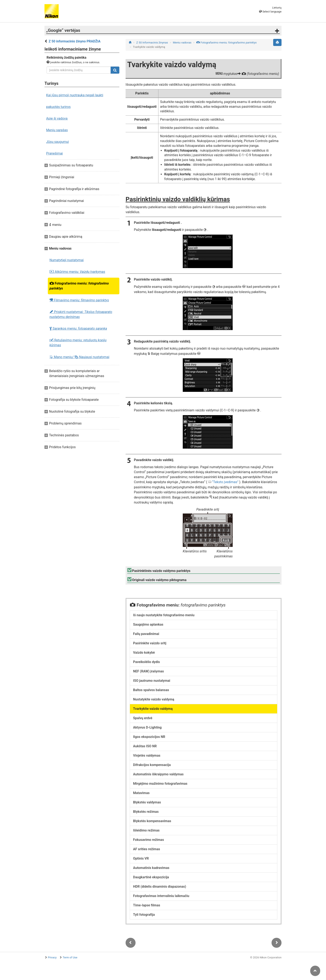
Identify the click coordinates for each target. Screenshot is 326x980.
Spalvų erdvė (143, 718)
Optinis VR (141, 858)
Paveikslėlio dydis (146, 662)
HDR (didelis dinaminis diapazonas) (160, 887)
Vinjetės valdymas (147, 755)
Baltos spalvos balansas (151, 690)
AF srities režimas (147, 849)
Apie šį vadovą (57, 118)
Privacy (52, 957)
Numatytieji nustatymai (67, 260)
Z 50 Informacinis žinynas (152, 43)
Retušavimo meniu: (78, 343)
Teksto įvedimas (225, 482)
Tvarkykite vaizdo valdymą (153, 709)
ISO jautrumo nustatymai (152, 681)
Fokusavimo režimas (148, 840)
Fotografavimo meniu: (79, 286)
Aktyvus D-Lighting (147, 727)
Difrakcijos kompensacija (152, 765)
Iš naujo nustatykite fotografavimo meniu (164, 615)
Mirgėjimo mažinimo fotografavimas (160, 784)
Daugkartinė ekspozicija (151, 877)
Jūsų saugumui (57, 142)
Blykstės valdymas (147, 802)
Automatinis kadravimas (151, 868)
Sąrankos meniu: (78, 329)
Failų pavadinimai (146, 634)
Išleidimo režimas (146, 830)
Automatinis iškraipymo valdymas (158, 774)
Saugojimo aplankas (148, 624)
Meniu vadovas (182, 43)
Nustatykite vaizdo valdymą (154, 699)
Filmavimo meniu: (79, 300)
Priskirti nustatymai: (81, 314)
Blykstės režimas (146, 812)
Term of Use (70, 957)
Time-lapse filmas (147, 905)
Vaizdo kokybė (144, 653)
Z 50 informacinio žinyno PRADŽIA (75, 41)
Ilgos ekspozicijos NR (149, 737)
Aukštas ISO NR (145, 746)
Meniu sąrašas (57, 130)
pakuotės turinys (58, 107)
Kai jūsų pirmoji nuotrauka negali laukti (75, 95)
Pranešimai (54, 153)
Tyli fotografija (144, 915)
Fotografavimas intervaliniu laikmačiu (161, 896)
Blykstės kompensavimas (152, 821)
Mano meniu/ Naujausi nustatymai (79, 357)
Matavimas (141, 793)
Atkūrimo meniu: (77, 272)
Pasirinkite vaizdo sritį (150, 643)
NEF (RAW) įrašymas (148, 671)
